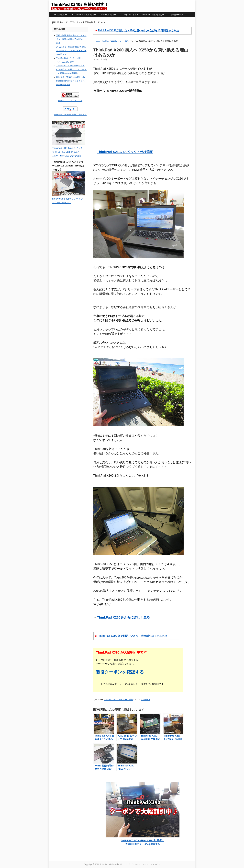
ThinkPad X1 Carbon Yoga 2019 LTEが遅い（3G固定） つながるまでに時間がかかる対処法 (71, 70)
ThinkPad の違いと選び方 (153, 15)
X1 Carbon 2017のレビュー (84, 15)
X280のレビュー (60, 15)
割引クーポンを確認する (120, 672)
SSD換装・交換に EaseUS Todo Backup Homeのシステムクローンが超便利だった (71, 81)
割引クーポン (177, 15)
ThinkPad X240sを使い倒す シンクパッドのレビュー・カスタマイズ (79, 6)
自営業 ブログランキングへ (70, 101)
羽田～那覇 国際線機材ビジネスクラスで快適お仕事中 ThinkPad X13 (71, 39)
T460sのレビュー (108, 15)
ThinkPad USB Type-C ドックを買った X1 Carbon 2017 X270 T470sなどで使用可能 (67, 152)
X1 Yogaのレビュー (130, 15)
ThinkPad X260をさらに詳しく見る (123, 617)
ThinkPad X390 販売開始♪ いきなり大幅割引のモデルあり (133, 636)
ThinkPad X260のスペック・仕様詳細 (125, 152)
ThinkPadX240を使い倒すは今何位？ (70, 115)
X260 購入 (146, 700)
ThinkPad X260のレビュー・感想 (115, 41)
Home (97, 41)
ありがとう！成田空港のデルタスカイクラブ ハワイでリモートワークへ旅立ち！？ (71, 51)
